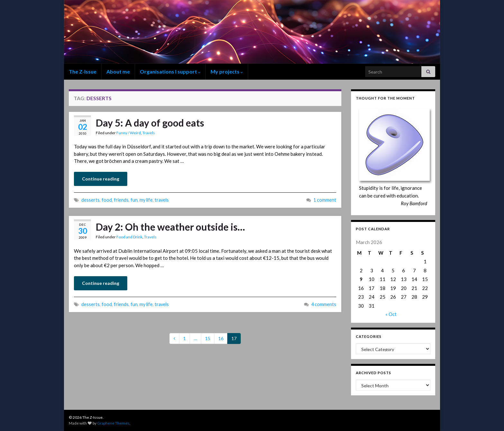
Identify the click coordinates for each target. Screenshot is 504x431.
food (107, 200)
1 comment (325, 200)
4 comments (324, 304)
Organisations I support (170, 71)
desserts (90, 200)
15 (208, 338)
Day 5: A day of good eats (150, 123)
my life (146, 200)
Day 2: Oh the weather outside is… (170, 227)
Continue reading (101, 179)
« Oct (391, 314)
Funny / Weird (129, 133)
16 (221, 338)
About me (118, 71)
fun (134, 200)
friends (121, 200)
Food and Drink (129, 237)
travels (162, 200)
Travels (149, 133)
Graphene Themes (113, 423)
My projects (227, 71)
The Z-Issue (83, 71)
